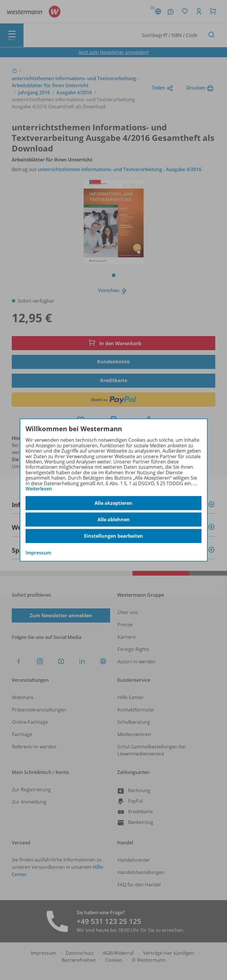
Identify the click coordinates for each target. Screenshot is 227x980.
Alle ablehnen (114, 519)
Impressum (38, 553)
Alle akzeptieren (114, 503)
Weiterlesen (39, 489)
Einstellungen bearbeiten (114, 536)
